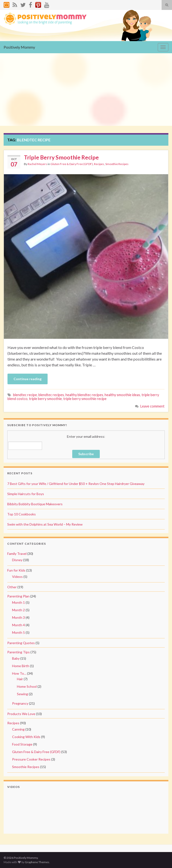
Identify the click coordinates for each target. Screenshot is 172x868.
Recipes (99, 164)
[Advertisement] (86, 90)
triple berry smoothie (45, 399)
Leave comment (152, 406)
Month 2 (18, 610)
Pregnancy (20, 703)
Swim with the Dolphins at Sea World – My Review (45, 524)
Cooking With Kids (26, 737)
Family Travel (17, 554)
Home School (27, 686)
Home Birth (21, 666)
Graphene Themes (37, 862)
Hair (20, 679)
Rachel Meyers (37, 164)
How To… (19, 673)
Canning (18, 729)
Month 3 (18, 617)
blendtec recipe (25, 395)
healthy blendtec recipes (84, 395)
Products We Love (21, 714)
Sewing (22, 694)
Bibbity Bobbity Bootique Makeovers (35, 504)
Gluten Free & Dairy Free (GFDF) (72, 164)
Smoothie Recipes (117, 164)
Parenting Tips (18, 652)
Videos (17, 577)
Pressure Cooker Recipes (31, 759)
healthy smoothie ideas (122, 395)
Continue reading (28, 379)
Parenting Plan (18, 596)
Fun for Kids (16, 570)
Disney (17, 560)
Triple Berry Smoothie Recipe (61, 157)
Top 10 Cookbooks (21, 514)
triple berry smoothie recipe (85, 399)
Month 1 (18, 602)
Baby (16, 658)
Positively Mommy (19, 47)
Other (12, 587)
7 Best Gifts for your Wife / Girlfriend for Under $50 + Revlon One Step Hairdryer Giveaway (76, 484)
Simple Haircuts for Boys (26, 494)
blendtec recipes (51, 395)
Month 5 (18, 632)
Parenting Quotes (21, 643)
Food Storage (22, 744)
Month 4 (18, 625)
